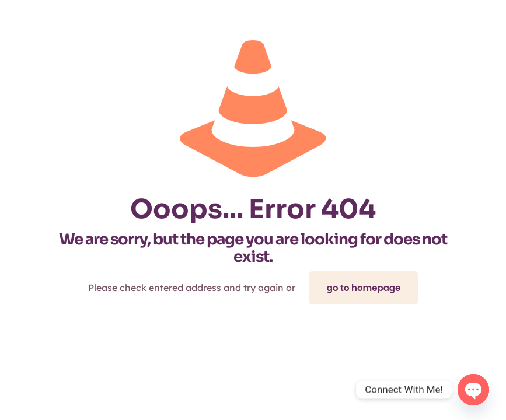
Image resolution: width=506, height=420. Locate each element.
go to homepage (364, 288)
